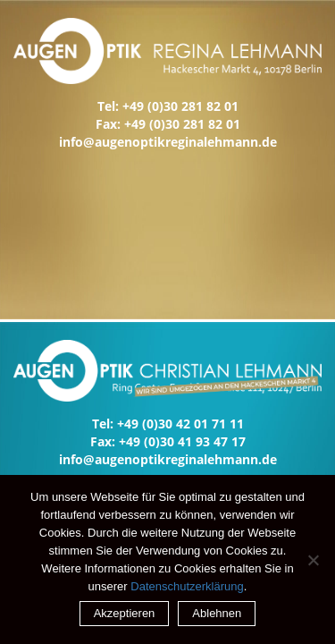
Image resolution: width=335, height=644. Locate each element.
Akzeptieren (125, 613)
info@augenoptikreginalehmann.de (168, 142)
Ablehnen (217, 613)
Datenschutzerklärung (187, 586)
